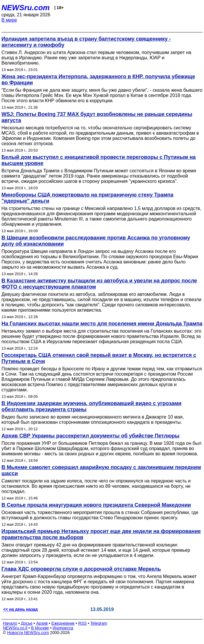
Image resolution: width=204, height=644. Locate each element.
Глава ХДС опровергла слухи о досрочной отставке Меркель (81, 569)
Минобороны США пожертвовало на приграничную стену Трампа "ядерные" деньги (87, 198)
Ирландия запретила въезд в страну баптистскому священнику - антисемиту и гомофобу (86, 42)
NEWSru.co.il (15, 628)
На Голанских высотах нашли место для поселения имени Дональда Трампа (102, 324)
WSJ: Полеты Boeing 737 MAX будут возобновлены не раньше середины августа (97, 117)
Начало (10, 623)
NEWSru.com (26, 8)
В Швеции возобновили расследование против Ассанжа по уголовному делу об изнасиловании (96, 241)
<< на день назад (20, 609)
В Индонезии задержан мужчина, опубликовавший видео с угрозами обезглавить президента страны (91, 406)
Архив (42, 623)
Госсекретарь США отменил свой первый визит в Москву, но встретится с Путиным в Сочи (99, 358)
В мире (9, 20)
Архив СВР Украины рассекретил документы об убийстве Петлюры (90, 436)
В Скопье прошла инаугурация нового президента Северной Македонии (96, 505)
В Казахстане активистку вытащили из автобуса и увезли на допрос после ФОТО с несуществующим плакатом (99, 284)
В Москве (40, 628)
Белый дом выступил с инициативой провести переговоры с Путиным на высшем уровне (99, 160)
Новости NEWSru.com (28, 633)
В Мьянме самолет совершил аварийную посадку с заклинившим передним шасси (101, 470)
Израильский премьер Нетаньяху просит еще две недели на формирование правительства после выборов (101, 534)
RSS (82, 623)
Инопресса (63, 628)
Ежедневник (63, 623)
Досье (27, 623)
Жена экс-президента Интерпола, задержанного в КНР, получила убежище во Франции (98, 80)
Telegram (99, 623)
